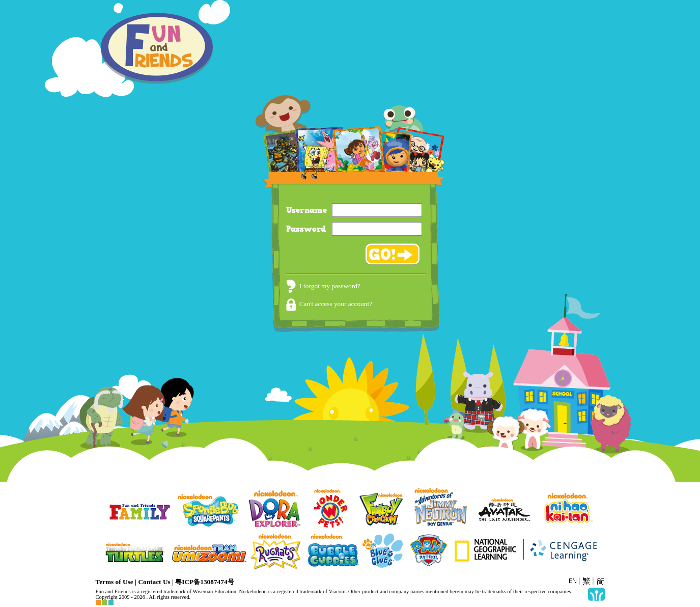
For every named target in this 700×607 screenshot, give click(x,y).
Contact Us (154, 582)
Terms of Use (115, 582)
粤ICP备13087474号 (204, 582)
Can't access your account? (329, 304)
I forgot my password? (323, 286)
